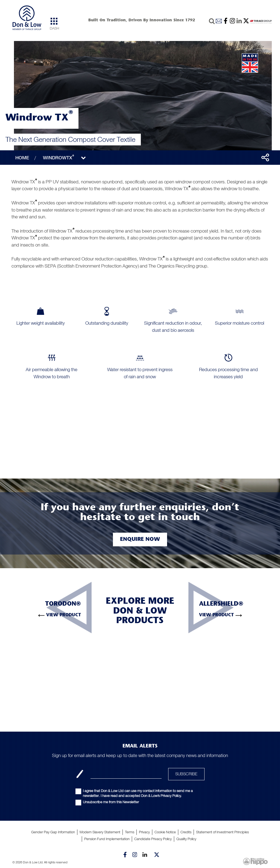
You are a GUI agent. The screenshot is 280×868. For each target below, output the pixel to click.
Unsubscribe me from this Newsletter (111, 802)
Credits (186, 832)
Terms (130, 832)
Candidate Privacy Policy (153, 839)
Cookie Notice (165, 832)
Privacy (144, 832)
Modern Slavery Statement (100, 832)
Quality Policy (186, 839)
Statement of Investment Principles (222, 832)
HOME (22, 158)
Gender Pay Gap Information (53, 832)
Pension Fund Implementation (107, 839)
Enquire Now (140, 539)
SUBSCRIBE (186, 774)
